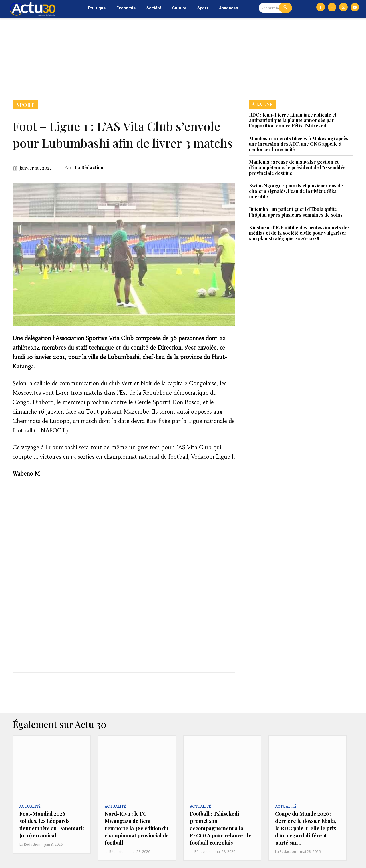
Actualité (30, 807)
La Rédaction (89, 167)
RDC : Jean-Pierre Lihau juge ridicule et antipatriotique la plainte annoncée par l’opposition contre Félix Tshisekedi (293, 120)
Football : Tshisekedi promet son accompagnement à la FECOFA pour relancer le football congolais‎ (221, 828)
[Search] (285, 8)
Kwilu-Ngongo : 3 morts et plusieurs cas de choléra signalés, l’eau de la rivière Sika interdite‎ (296, 191)
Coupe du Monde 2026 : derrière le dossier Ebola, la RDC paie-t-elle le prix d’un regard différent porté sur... (306, 828)
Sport (25, 105)
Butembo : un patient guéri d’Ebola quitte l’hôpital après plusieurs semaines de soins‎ (296, 212)
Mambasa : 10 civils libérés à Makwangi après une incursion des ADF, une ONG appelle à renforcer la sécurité (299, 144)
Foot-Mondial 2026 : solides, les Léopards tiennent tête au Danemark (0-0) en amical (52, 825)
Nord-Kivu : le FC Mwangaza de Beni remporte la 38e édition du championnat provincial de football (137, 828)
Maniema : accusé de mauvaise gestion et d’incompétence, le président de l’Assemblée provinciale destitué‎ (297, 167)
